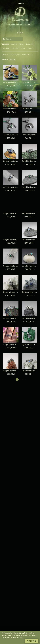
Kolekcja (15, 55)
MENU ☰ (21, 3)
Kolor (5, 55)
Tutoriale (30, 48)
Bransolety (15, 48)
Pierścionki (6, 48)
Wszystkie (5, 44)
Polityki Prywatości (16, 638)
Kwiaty (12, 60)
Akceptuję (32, 641)
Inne (23, 48)
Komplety (30, 44)
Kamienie (27, 55)
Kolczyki (14, 44)
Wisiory (22, 44)
